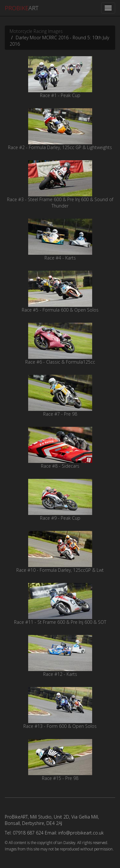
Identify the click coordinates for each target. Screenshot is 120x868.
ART (22, 8)
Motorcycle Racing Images (36, 31)
